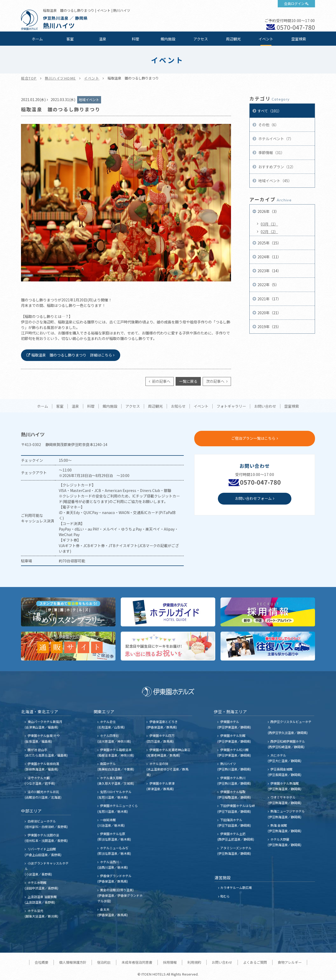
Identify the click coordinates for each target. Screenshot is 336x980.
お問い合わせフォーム (253, 498)
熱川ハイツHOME (60, 78)
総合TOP (29, 78)
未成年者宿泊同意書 (137, 962)
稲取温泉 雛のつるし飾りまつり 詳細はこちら (72, 355)
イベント (266, 39)
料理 (135, 39)
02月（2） (269, 232)
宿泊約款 (104, 962)
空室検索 (299, 39)
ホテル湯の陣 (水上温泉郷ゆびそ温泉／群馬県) (167, 769)
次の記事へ (216, 381)
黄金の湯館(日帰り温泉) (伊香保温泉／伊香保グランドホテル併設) (120, 895)
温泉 (103, 39)
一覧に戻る (188, 381)
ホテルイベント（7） (275, 139)
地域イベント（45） (275, 181)
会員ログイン (294, 4)
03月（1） (269, 224)
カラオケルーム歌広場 (236, 887)
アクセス (201, 39)
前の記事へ (161, 381)
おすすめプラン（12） (277, 167)
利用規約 (194, 962)
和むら (225, 896)
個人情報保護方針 (73, 962)
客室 (70, 39)
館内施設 (168, 39)
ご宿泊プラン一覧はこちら (253, 438)
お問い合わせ (265, 406)
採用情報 (170, 962)
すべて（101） (270, 111)
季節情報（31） (271, 153)
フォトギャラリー (231, 406)
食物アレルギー (290, 962)
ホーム (37, 39)
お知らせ (178, 406)
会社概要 (41, 962)
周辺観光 (233, 39)
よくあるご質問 (255, 962)
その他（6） (268, 125)
